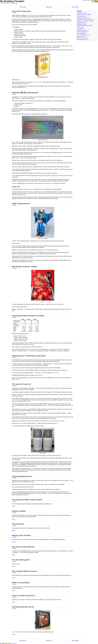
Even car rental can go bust (83, 38)
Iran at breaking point (81, 33)
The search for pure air (82, 23)
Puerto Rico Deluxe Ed (82, 13)
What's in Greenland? (81, 36)
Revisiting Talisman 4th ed (82, 39)
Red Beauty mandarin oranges (83, 18)
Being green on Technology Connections (85, 21)
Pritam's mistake (80, 27)
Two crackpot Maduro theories (83, 35)
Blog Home (49, 7)
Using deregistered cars (82, 24)
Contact (14, 643)
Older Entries (23, 7)
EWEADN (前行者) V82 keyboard (84, 15)
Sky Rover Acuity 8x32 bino (83, 32)
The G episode (80, 29)
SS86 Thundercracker (81, 16)
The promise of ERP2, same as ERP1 (85, 26)
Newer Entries (75, 7)
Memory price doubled (82, 30)
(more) (13, 506)
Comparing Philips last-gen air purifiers (85, 19)
